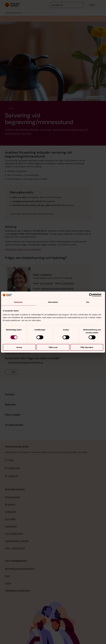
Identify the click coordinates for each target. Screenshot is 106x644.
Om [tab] (88, 302)
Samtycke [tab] (18, 302)
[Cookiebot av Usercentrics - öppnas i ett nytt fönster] (93, 295)
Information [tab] (53, 302)
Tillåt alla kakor (87, 347)
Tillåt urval (53, 347)
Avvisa (19, 347)
